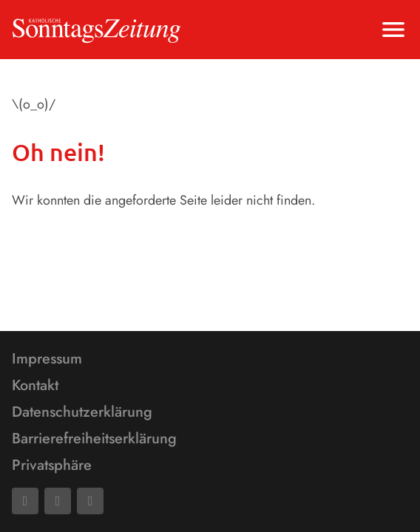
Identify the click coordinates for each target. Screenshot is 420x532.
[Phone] (90, 501)
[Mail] (58, 501)
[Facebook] (25, 501)
